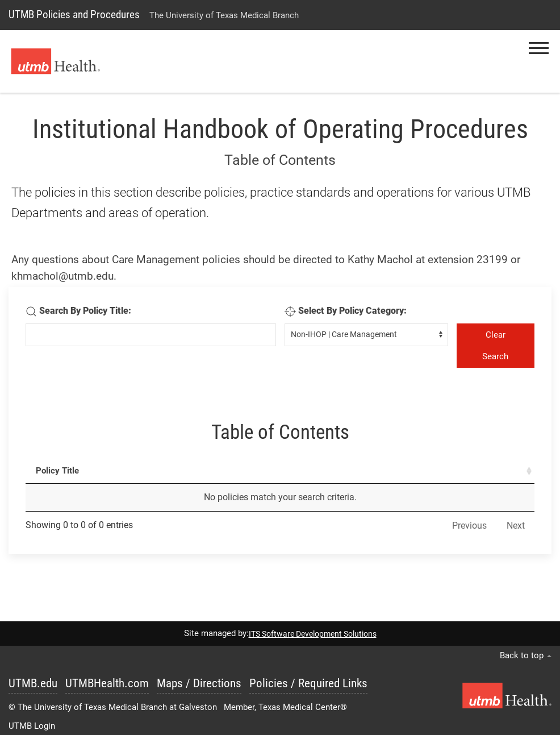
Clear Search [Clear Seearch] (495, 346)
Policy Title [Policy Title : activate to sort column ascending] (57, 471)
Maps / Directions (199, 683)
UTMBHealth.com (107, 683)
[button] (539, 48)
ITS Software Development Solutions (313, 634)
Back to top (526, 655)
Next (516, 526)
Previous (469, 526)
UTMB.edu (33, 683)
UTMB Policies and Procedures (74, 14)
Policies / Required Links (308, 683)
